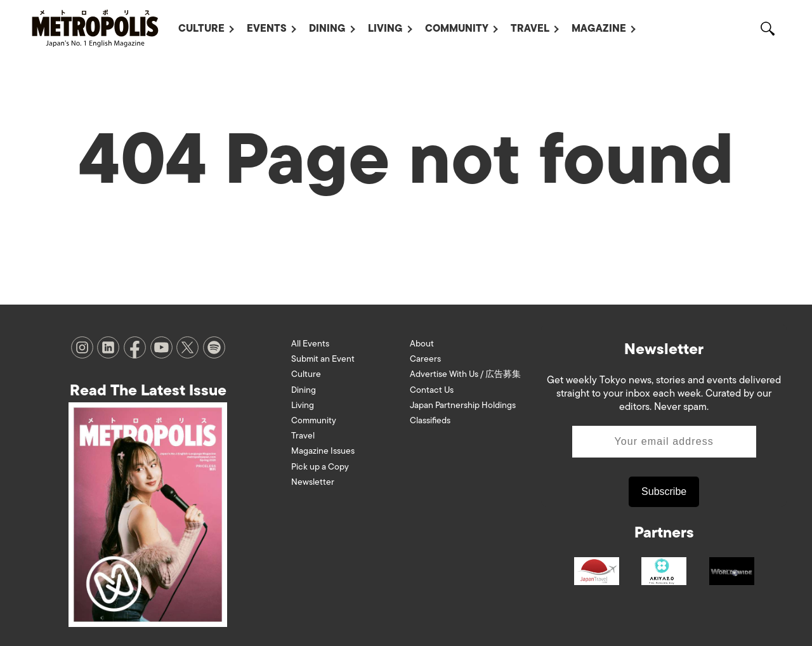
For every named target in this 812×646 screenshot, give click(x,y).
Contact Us (432, 390)
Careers (425, 359)
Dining (327, 29)
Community (457, 29)
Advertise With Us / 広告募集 (465, 374)
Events (267, 29)
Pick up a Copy (320, 467)
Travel (530, 29)
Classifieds (430, 420)
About (422, 344)
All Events (310, 344)
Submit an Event (323, 359)
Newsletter (313, 482)
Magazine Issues (323, 451)
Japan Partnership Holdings (463, 405)
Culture (201, 29)
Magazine (599, 29)
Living (385, 29)
